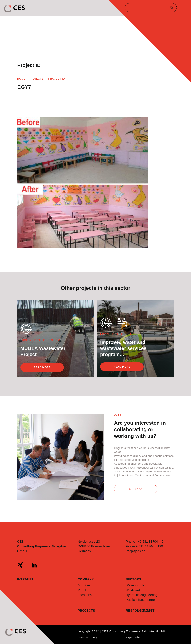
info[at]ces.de (136, 551)
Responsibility (133, 611)
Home (21, 79)
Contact (146, 611)
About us (84, 585)
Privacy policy (87, 637)
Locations (85, 595)
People (83, 590)
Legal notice (134, 637)
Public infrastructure (140, 600)
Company (86, 579)
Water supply (135, 585)
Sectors (134, 579)
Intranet (25, 579)
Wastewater (134, 590)
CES (15, 9)
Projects (36, 79)
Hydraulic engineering (142, 595)
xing (20, 565)
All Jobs (136, 489)
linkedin (34, 565)
